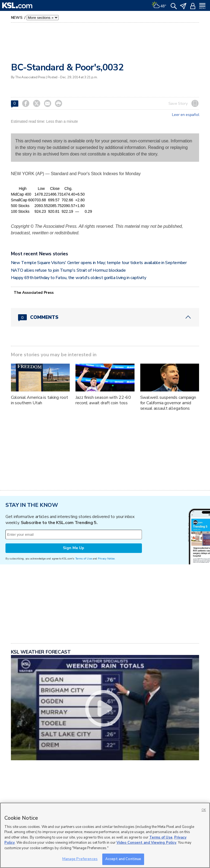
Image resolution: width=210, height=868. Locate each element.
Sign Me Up (74, 548)
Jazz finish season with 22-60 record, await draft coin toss (103, 400)
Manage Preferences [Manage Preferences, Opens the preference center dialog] (80, 859)
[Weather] (159, 5)
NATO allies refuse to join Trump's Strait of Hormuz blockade (68, 270)
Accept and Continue (123, 859)
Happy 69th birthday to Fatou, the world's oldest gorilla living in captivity (79, 278)
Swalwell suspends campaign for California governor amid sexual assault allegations (168, 403)
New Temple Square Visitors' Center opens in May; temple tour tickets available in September (99, 263)
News (17, 18)
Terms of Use (84, 559)
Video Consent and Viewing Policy (146, 843)
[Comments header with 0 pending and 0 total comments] (105, 317)
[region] (105, 835)
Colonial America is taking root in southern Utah (40, 400)
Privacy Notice (106, 559)
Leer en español (186, 115)
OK (204, 810)
